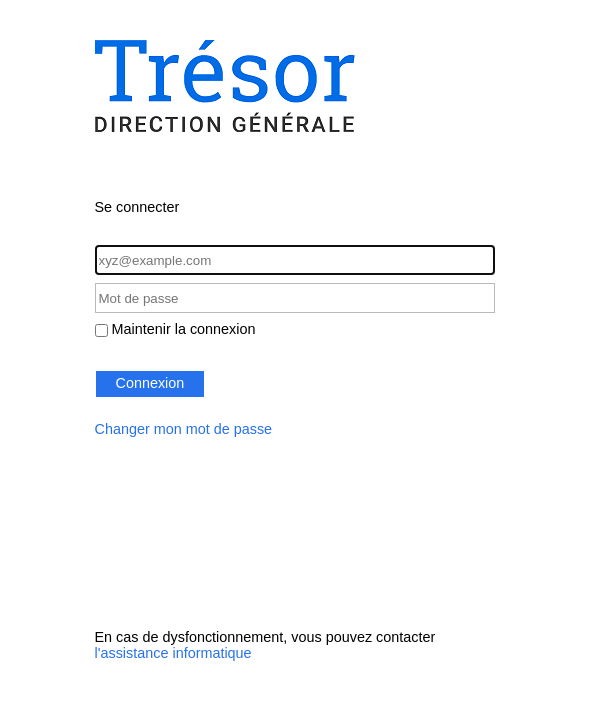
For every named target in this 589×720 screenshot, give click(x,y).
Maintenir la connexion (184, 329)
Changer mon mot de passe (184, 429)
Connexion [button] (150, 383)
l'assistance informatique (173, 653)
